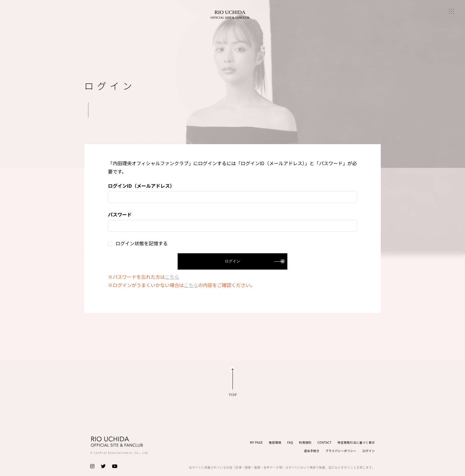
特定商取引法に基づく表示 (356, 442)
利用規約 (305, 442)
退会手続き (312, 451)
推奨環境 (275, 442)
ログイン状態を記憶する (138, 243)
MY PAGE (257, 442)
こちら (172, 277)
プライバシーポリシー (341, 451)
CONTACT (324, 442)
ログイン (369, 451)
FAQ (290, 442)
